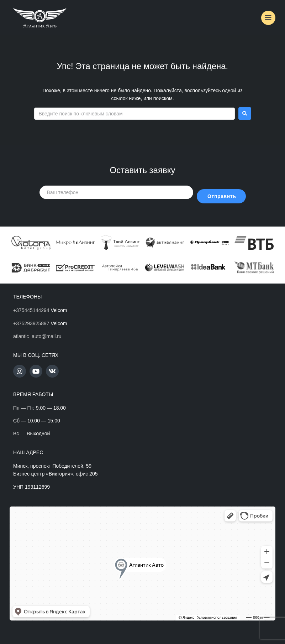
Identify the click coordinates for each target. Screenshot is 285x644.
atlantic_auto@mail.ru (37, 336)
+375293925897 (31, 323)
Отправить (222, 196)
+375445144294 (31, 310)
